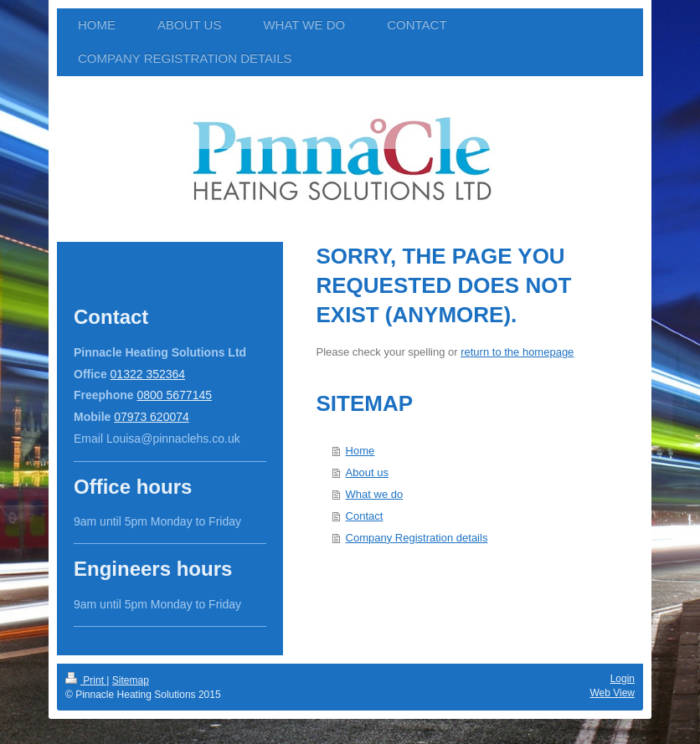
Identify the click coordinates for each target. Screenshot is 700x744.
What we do (375, 494)
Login (623, 679)
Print (86, 680)
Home (360, 451)
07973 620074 (152, 417)
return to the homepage (517, 352)
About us (367, 472)
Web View (612, 693)
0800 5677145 (174, 395)
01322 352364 (148, 374)
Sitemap (131, 680)
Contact (365, 516)
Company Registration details (417, 538)
